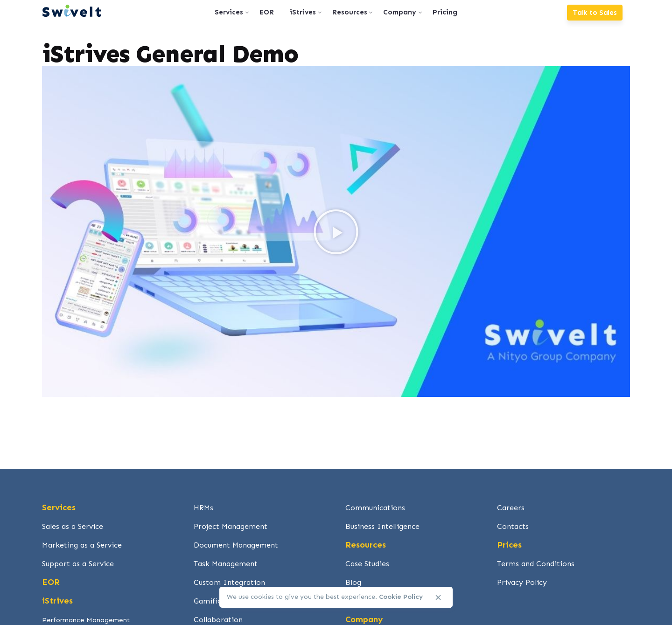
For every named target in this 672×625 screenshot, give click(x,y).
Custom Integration (229, 582)
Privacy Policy (522, 582)
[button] (336, 232)
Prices (509, 545)
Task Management (226, 564)
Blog (353, 582)
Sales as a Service (73, 526)
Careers (511, 508)
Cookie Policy (401, 597)
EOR (51, 582)
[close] (438, 597)
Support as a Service (78, 564)
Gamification (217, 601)
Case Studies (367, 564)
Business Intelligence (382, 526)
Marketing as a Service (82, 545)
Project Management (231, 526)
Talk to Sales (595, 13)
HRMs (203, 508)
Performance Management (86, 620)
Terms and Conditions (536, 564)
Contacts (513, 526)
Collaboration (218, 620)
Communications (375, 508)
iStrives (57, 601)
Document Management (236, 545)
